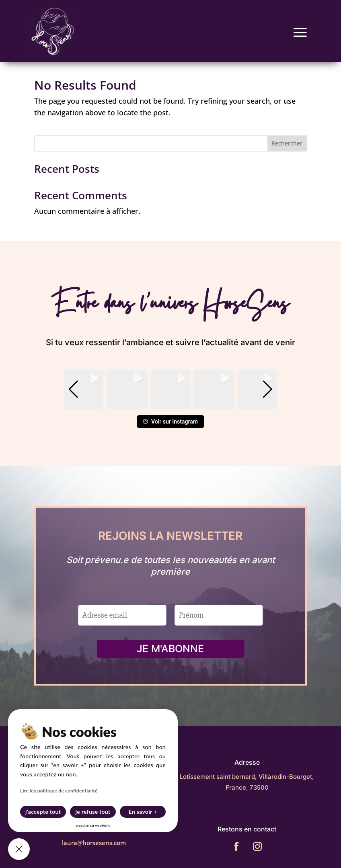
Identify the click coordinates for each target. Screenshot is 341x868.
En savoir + (143, 812)
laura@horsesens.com (94, 843)
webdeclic (102, 825)
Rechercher (287, 143)
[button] (170, 403)
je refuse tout (93, 812)
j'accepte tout (43, 812)
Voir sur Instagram (170, 422)
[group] (84, 389)
